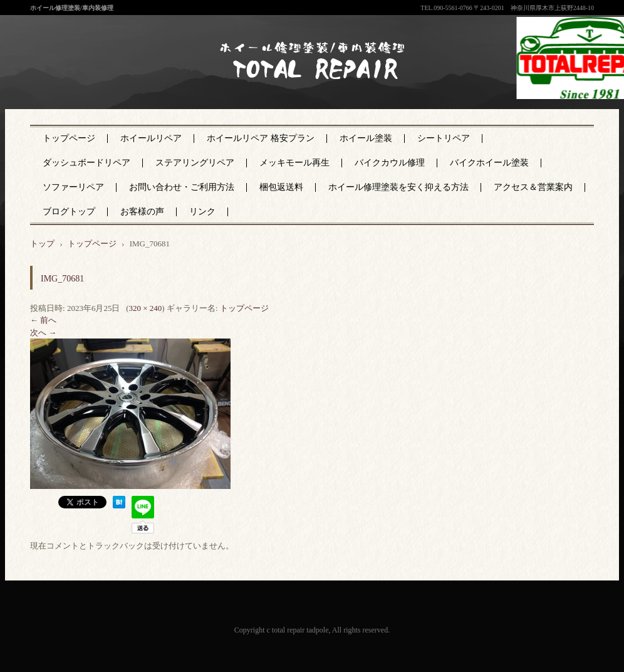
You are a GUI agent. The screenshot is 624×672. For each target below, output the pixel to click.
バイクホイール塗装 (489, 163)
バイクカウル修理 (390, 163)
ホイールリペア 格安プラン (261, 138)
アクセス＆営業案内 (533, 187)
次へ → (43, 333)
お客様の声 (142, 212)
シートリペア (444, 138)
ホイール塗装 (366, 138)
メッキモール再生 (294, 163)
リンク (202, 212)
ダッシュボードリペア (86, 163)
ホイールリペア (151, 138)
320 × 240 (145, 308)
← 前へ (43, 320)
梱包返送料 (281, 187)
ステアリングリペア (195, 163)
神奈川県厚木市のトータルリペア (303, 87)
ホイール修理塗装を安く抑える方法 (398, 187)
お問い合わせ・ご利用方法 (182, 187)
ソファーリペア (73, 187)
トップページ (69, 138)
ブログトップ (69, 212)
